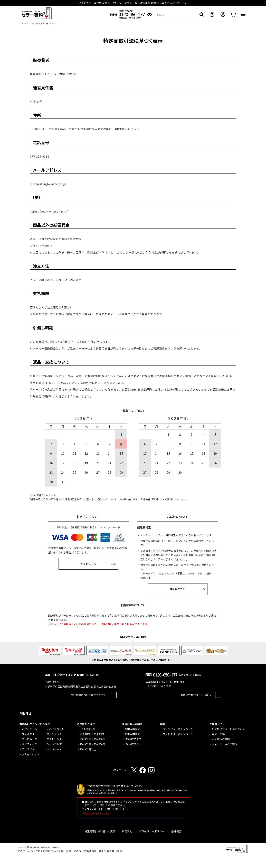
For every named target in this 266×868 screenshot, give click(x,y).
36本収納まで (132, 734)
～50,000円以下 (88, 729)
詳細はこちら (89, 564)
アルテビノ (28, 749)
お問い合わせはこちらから (196, 695)
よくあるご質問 (221, 739)
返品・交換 (218, 734)
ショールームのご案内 (225, 744)
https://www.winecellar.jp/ (49, 211)
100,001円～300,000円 (92, 739)
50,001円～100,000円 (92, 734)
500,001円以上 (88, 749)
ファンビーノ (54, 749)
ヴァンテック (54, 734)
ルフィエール (30, 729)
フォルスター (30, 734)
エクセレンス (54, 739)
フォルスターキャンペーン (178, 734)
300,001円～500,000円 (92, 744)
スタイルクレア (31, 754)
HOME (25, 23)
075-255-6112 (40, 156)
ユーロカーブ (29, 739)
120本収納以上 (133, 744)
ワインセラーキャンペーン (178, 729)
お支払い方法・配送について (228, 729)
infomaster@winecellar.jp (48, 184)
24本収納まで (132, 729)
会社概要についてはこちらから (89, 695)
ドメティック (29, 744)
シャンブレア (54, 744)
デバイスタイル (55, 729)
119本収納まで (133, 739)
